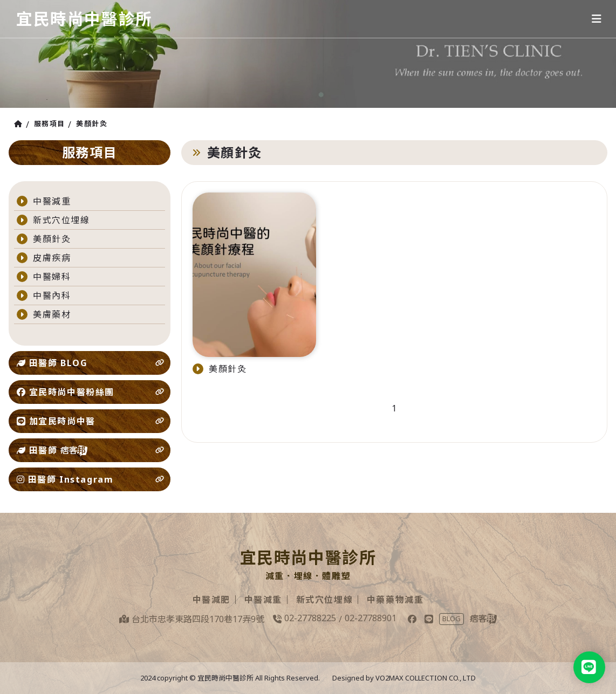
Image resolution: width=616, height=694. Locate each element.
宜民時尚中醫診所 (84, 19)
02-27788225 (310, 618)
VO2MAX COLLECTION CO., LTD (426, 678)
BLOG (451, 619)
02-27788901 (371, 618)
